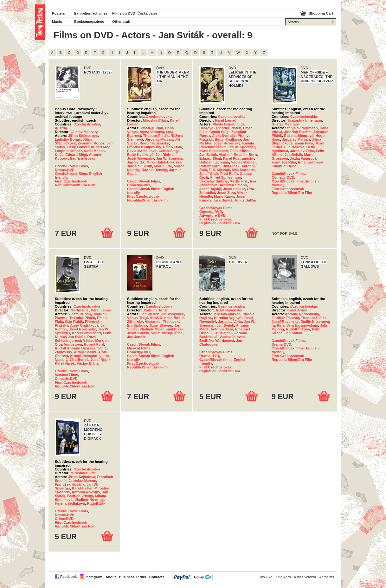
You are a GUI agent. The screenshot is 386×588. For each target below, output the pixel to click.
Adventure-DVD (212, 215)
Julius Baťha (245, 200)
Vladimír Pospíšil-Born (238, 155)
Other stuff (121, 22)
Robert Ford (209, 166)
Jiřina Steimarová (83, 136)
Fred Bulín (229, 174)
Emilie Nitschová (315, 322)
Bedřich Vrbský (83, 158)
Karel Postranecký (239, 158)
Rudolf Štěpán (298, 329)
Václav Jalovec (232, 337)
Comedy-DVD (138, 185)
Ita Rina (278, 325)
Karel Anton (297, 310)
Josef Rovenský (141, 158)
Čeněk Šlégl (169, 151)
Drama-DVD (65, 170)
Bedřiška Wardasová (217, 341)
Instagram (94, 577)
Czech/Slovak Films (71, 166)
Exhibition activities (91, 13)
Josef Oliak (209, 174)
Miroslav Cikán (155, 120)
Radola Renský (154, 170)
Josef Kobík (100, 360)
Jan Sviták (136, 162)
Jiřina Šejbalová (82, 477)
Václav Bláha (88, 363)
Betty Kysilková (140, 155)
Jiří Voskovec (173, 314)
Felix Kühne (240, 151)
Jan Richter (165, 155)
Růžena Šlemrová (299, 136)
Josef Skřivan (161, 325)
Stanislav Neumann (301, 128)
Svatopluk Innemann (305, 120)
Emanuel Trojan (311, 162)
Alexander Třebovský (163, 322)
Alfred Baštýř (85, 352)
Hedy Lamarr (78, 147)
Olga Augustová (68, 344)
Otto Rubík (74, 322)
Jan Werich (150, 314)
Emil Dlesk (231, 166)
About (111, 577)
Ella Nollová (294, 147)
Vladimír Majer (151, 329)
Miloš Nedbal (161, 318)
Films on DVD (124, 13)
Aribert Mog (101, 147)
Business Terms (132, 577)
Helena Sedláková (70, 503)
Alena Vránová (152, 132)
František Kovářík (70, 484)
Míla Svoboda (243, 170)
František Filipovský (144, 147)
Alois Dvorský (224, 136)
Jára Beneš (223, 200)
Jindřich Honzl (155, 310)
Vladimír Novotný (89, 500)
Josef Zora (226, 193)
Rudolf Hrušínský (154, 143)
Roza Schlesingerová (75, 339)
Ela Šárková (137, 325)
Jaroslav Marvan (159, 139)
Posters (58, 13)
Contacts (157, 577)
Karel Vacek (65, 363)
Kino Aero (283, 577)
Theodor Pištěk (156, 136)
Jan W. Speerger (170, 158)
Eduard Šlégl (76, 155)
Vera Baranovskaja (302, 325)
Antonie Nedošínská (302, 314)
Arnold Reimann (233, 185)
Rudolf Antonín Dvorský (75, 348)
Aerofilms (327, 577)
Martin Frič (163, 166)
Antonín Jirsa (222, 329)
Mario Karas (224, 196)
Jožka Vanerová (303, 158)
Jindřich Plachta (298, 132)
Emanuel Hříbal (284, 166)
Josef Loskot (234, 189)
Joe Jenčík (136, 337)
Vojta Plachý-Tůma (167, 333)
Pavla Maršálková (142, 151)
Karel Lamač (226, 120)
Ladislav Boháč (68, 139)
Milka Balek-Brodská (164, 162)
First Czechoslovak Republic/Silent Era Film (75, 183)
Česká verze (147, 13)
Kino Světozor (305, 577)
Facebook (68, 577)
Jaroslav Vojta (302, 151)
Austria (61, 128)
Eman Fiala (173, 147)
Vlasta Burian (152, 128)
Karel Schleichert (214, 151)
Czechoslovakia (87, 124)
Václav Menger (243, 162)
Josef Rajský (210, 189)
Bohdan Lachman (214, 162)
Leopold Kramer (68, 151)
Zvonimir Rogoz (91, 143)
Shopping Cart (321, 13)
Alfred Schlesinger (225, 177)
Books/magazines (89, 22)
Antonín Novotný (86, 492)
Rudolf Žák (96, 503)
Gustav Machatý (84, 132)
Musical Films (66, 375)
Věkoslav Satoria (214, 181)
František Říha (284, 162)
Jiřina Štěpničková (74, 141)
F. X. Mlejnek (219, 170)
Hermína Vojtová (228, 318)
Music (57, 22)
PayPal (193, 577)
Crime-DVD (64, 519)
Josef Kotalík (138, 333)
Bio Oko (266, 577)
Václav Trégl (137, 318)
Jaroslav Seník (139, 166)
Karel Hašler (82, 488)
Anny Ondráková (84, 325)
